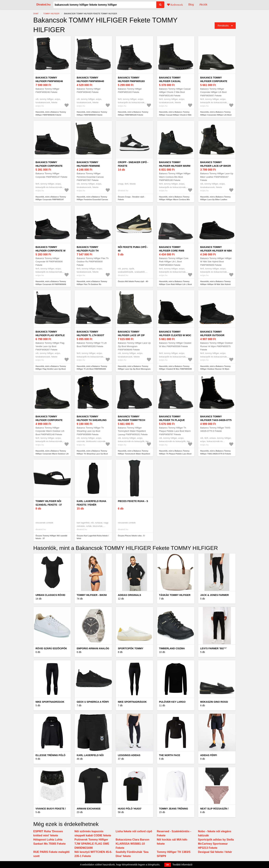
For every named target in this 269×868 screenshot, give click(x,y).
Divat (36, 14)
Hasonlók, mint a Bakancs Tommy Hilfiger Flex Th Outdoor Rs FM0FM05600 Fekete (92, 284)
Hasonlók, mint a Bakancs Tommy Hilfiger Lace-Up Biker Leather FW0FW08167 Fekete (215, 200)
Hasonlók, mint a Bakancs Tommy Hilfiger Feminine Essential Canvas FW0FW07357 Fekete (92, 200)
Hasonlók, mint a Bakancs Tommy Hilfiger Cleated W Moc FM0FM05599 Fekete (175, 369)
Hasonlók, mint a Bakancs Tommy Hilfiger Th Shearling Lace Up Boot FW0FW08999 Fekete (92, 454)
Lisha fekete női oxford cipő (134, 831)
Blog (191, 5)
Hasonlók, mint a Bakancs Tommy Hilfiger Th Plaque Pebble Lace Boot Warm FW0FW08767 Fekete (175, 454)
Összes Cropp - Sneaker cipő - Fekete (131, 198)
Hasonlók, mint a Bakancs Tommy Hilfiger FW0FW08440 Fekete (92, 113)
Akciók (203, 5)
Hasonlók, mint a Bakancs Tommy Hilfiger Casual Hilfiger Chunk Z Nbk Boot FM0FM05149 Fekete (175, 115)
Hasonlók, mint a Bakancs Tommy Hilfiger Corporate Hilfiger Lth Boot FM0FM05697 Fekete (216, 115)
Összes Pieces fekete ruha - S (131, 536)
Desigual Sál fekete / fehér (215, 852)
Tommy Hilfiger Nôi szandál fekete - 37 (49, 503)
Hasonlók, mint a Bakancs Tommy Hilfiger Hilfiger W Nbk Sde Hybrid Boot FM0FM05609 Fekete (215, 284)
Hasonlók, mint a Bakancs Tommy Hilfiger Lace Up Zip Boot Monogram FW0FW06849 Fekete (134, 369)
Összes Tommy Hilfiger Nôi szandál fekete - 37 (51, 537)
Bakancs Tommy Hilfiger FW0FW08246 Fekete (49, 81)
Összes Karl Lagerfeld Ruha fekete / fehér (93, 537)
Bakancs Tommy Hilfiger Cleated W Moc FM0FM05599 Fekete (175, 335)
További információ (182, 865)
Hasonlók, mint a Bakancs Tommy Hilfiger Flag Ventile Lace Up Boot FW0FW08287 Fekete (51, 369)
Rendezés (223, 26)
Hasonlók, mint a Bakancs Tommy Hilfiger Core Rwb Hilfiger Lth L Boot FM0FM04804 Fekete (175, 284)
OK (168, 865)
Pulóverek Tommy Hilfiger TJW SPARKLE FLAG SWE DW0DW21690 (92, 844)
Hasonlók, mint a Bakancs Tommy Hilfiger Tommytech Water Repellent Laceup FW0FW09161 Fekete (134, 454)
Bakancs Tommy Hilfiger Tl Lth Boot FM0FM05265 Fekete (90, 335)
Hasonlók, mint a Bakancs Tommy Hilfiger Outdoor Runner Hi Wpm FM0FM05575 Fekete (215, 369)
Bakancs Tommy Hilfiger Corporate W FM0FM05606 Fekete (51, 251)
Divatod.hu (43, 5)
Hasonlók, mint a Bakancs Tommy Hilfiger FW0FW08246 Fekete (51, 113)
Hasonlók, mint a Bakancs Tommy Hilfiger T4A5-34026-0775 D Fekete (216, 452)
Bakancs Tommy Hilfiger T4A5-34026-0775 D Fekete (216, 420)
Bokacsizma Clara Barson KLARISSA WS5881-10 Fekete (133, 844)
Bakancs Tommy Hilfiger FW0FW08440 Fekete (90, 81)
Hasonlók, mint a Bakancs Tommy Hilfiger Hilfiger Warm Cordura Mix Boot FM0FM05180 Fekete (174, 200)
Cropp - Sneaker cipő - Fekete (133, 164)
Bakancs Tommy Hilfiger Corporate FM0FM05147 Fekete (49, 166)
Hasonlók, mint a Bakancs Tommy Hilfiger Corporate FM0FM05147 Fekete (51, 200)
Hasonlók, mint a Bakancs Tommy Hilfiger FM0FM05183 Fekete (133, 113)
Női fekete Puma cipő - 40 (133, 249)
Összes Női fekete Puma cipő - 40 (133, 281)
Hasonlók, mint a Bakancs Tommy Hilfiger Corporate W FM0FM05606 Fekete (51, 284)
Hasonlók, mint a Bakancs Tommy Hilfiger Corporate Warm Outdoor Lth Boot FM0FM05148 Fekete (52, 454)
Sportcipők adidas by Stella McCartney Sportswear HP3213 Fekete (216, 844)
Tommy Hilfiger (51, 14)
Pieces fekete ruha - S (133, 501)
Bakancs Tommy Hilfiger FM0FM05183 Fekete (131, 81)
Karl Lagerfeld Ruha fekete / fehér (91, 503)
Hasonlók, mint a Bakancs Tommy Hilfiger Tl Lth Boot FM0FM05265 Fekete (92, 369)
